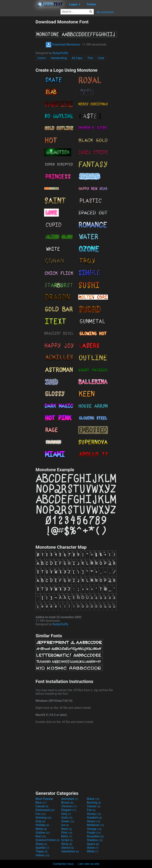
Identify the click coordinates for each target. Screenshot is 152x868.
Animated (69, 799)
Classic (94, 806)
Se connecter (105, 12)
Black (93, 799)
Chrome (69, 806)
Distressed (45, 810)
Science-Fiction (48, 840)
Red (41, 836)
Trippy (41, 851)
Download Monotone (63, 44)
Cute (101, 58)
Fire (91, 810)
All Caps (77, 58)
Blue (41, 803)
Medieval (95, 825)
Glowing (43, 818)
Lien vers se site (89, 864)
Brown (67, 803)
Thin (90, 58)
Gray (40, 821)
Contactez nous (63, 864)
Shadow (95, 840)
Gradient (94, 818)
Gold (67, 818)
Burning (94, 803)
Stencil (68, 848)
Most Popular (44, 799)
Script (67, 840)
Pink (67, 833)
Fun (41, 814)
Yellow (42, 855)
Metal (41, 829)
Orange (94, 829)
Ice (65, 825)
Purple (94, 833)
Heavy (93, 821)
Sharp (41, 844)
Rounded (95, 836)
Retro (67, 836)
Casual (42, 806)
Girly (66, 814)
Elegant (69, 810)
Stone (93, 848)
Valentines (70, 851)
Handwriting (59, 58)
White (93, 851)
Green (68, 821)
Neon (67, 829)
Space (93, 844)
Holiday (42, 825)
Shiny (67, 844)
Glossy (94, 814)
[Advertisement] (18, 75)
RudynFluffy (60, 53)
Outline (43, 833)
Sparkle (42, 848)
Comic (42, 58)
